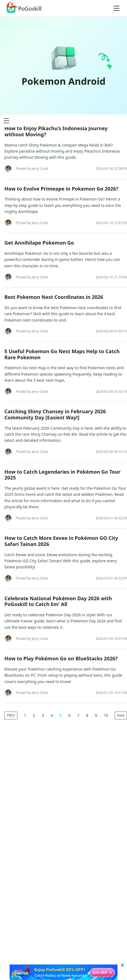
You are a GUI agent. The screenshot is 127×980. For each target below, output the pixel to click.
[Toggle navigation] (116, 8)
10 (106, 715)
